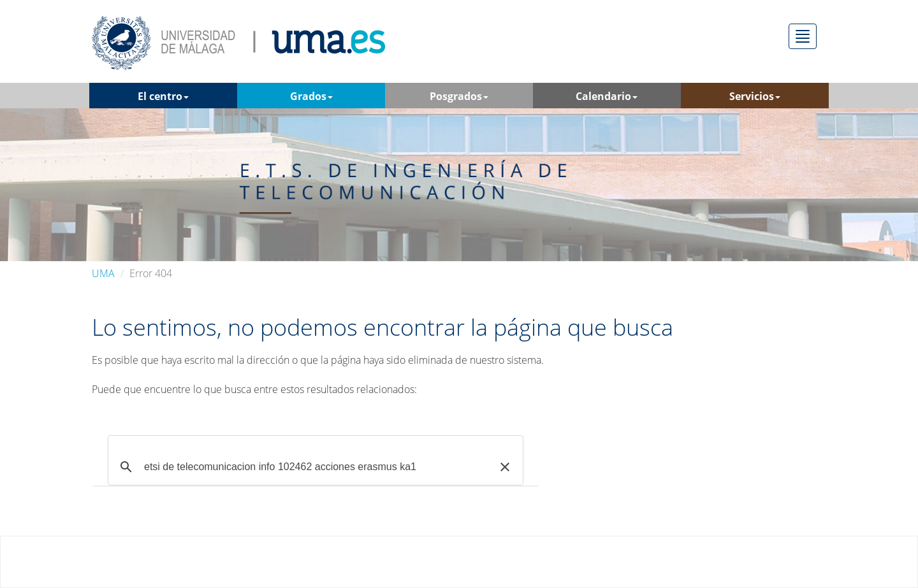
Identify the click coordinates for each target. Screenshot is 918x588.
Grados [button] (311, 96)
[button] (505, 467)
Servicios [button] (755, 96)
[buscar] (314, 467)
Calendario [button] (607, 96)
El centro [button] (163, 96)
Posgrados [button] (459, 96)
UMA (103, 273)
